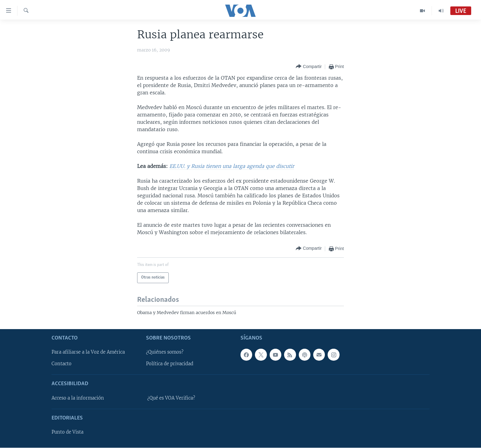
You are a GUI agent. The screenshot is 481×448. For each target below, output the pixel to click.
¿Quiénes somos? (165, 352)
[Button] (309, 67)
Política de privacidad (170, 364)
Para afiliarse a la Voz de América (88, 352)
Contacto (62, 364)
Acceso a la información (78, 398)
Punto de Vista (67, 432)
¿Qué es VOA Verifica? (171, 398)
